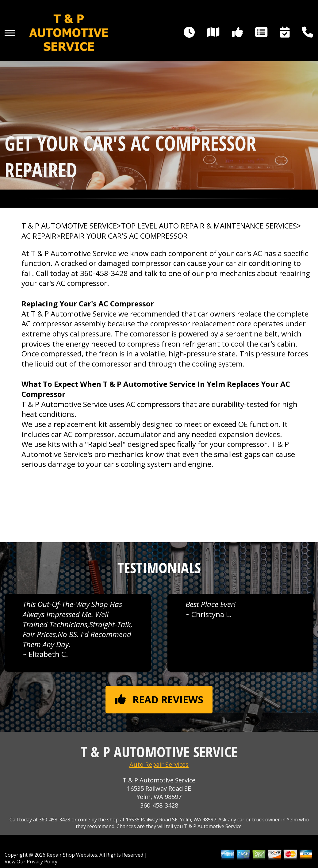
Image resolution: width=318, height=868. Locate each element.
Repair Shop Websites (71, 855)
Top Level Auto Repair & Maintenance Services (209, 226)
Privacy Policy (42, 862)
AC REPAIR (39, 236)
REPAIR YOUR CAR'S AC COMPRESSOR (124, 236)
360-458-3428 (104, 273)
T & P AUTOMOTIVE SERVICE (69, 226)
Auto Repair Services (159, 764)
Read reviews (159, 699)
